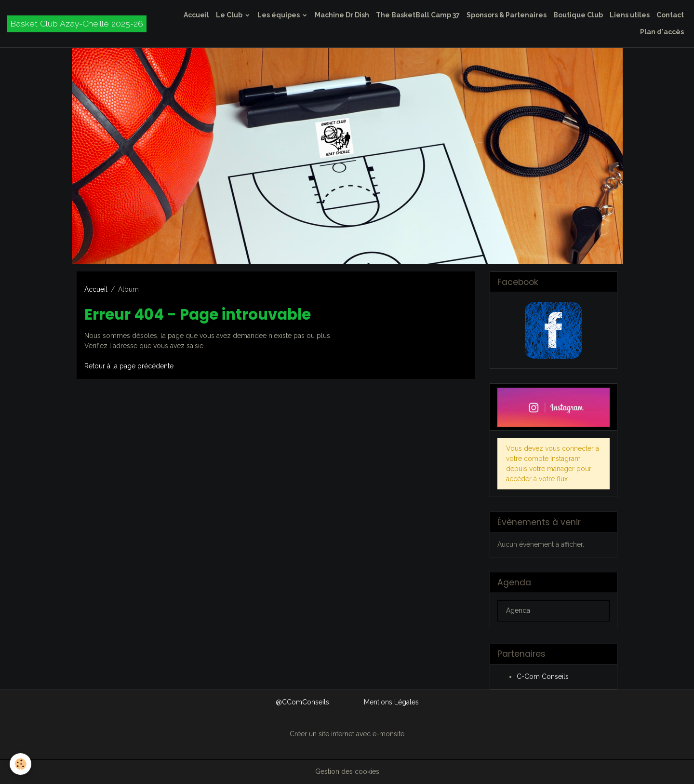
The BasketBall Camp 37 (418, 15)
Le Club (230, 15)
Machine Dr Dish (342, 15)
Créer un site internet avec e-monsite (347, 734)
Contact (670, 15)
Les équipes (279, 15)
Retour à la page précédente (129, 366)
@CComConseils (302, 702)
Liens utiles (630, 15)
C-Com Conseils (543, 676)
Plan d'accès (662, 32)
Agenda (518, 610)
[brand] (77, 24)
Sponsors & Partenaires (507, 15)
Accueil (196, 15)
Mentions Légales (391, 702)
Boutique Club (578, 15)
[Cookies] (20, 764)
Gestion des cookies (347, 771)
